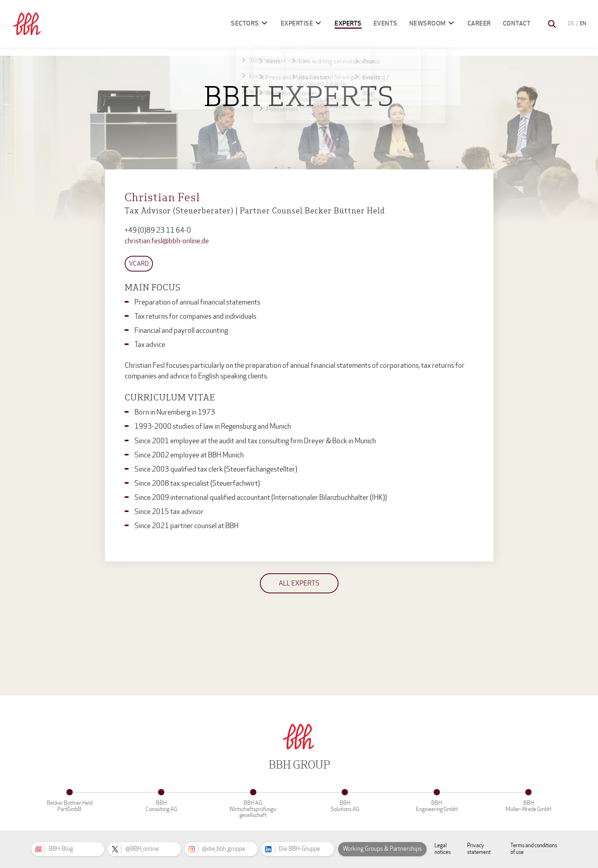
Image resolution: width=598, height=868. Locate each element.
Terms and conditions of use (534, 849)
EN (583, 24)
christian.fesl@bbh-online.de (167, 241)
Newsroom (428, 23)
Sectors (245, 23)
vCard (139, 263)
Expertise (297, 23)
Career (479, 23)
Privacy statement (479, 849)
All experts (299, 583)
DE (571, 24)
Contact (517, 23)
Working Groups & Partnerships (382, 849)
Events (385, 23)
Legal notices (443, 849)
